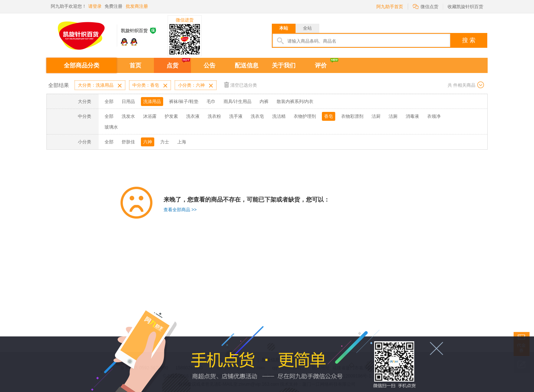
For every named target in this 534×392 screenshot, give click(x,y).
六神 (148, 142)
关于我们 (284, 65)
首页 (135, 65)
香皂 (329, 116)
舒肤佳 (128, 142)
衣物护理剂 (305, 116)
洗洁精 (279, 116)
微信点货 (426, 6)
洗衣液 (193, 116)
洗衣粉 (214, 116)
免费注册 (113, 6)
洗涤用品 (152, 102)
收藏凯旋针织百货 (465, 7)
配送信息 (247, 65)
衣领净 (434, 116)
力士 (165, 142)
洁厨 (376, 116)
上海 (182, 142)
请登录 (95, 6)
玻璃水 (111, 127)
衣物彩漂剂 (352, 116)
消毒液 (412, 116)
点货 (172, 65)
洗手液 (236, 116)
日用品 (128, 102)
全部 (109, 102)
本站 (284, 28)
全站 (307, 28)
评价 (321, 65)
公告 (210, 65)
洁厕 (393, 116)
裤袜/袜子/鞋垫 (184, 102)
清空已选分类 (240, 85)
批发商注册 (137, 6)
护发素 (171, 116)
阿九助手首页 (390, 7)
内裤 (264, 102)
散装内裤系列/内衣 (295, 102)
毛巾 (211, 102)
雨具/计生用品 (238, 102)
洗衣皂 (257, 116)
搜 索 (469, 40)
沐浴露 (150, 116)
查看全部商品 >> (180, 210)
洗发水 (128, 116)
